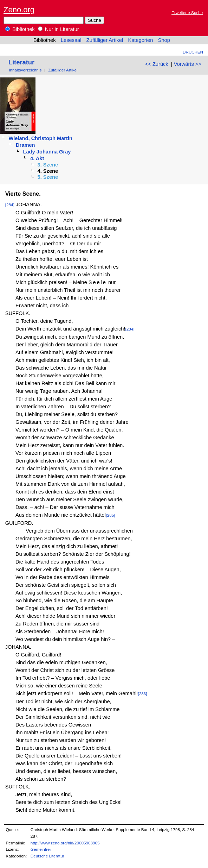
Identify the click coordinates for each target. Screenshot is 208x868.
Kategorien (140, 40)
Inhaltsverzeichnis (25, 70)
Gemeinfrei (41, 849)
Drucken (193, 52)
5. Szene (48, 177)
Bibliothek (20, 29)
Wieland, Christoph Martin (40, 138)
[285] (110, 515)
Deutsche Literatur (47, 856)
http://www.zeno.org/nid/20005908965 (65, 843)
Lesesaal (71, 40)
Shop (164, 40)
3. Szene (48, 165)
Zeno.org (19, 10)
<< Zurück (157, 64)
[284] (10, 205)
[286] (142, 694)
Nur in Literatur (58, 29)
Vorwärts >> (188, 64)
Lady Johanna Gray (47, 152)
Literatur (21, 62)
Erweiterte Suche (187, 12)
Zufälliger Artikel (105, 40)
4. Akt (37, 158)
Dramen (25, 145)
